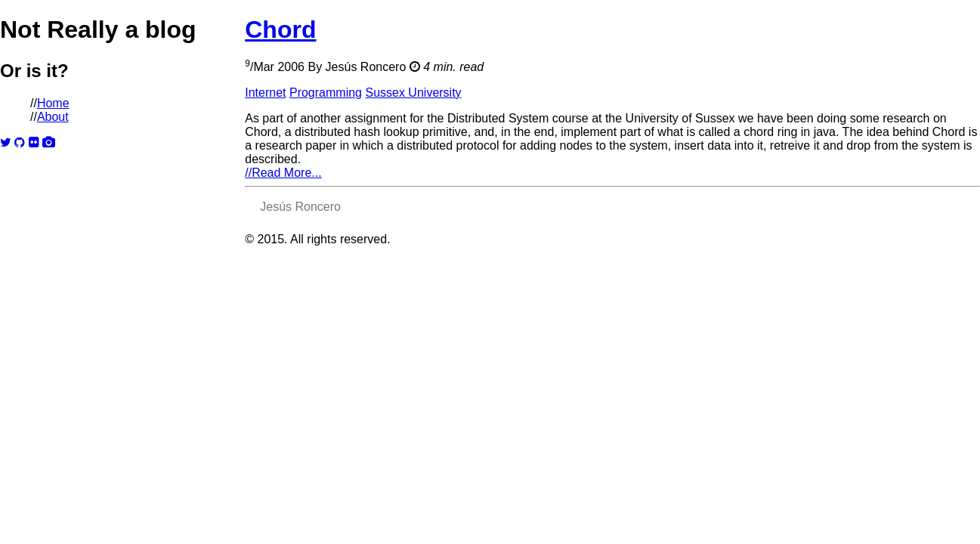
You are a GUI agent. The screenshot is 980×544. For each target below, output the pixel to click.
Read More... (283, 173)
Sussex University (413, 93)
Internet (265, 93)
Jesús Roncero (366, 67)
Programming (326, 93)
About (53, 117)
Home (53, 103)
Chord (280, 29)
